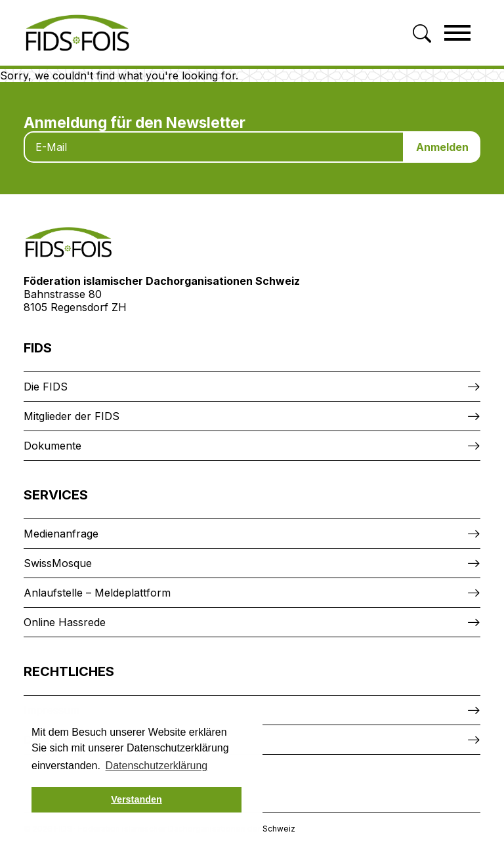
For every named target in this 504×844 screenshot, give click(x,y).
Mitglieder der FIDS (72, 416)
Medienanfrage (61, 534)
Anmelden (442, 147)
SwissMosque (58, 563)
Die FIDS (46, 387)
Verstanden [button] (136, 799)
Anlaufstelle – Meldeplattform (97, 593)
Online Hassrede (65, 622)
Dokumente (52, 446)
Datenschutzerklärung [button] (157, 766)
